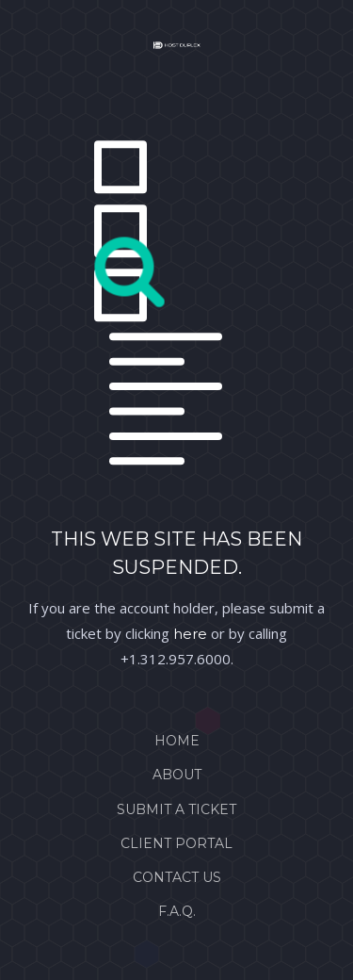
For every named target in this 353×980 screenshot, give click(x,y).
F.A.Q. (177, 911)
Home (177, 741)
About (177, 775)
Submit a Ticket (176, 809)
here (190, 634)
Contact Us (177, 877)
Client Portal (176, 843)
